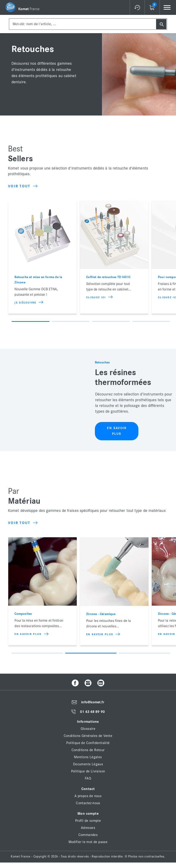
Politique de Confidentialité (88, 743)
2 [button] (71, 321)
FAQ (88, 778)
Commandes (88, 835)
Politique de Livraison (88, 771)
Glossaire (88, 729)
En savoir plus (117, 431)
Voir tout (23, 186)
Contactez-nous (88, 803)
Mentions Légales (88, 757)
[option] (43, 257)
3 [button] (111, 321)
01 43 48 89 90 (92, 712)
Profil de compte (88, 821)
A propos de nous (88, 796)
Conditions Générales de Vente (88, 736)
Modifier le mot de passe (88, 842)
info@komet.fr (93, 702)
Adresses (88, 828)
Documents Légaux (88, 764)
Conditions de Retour (88, 750)
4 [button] (151, 321)
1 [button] (31, 321)
